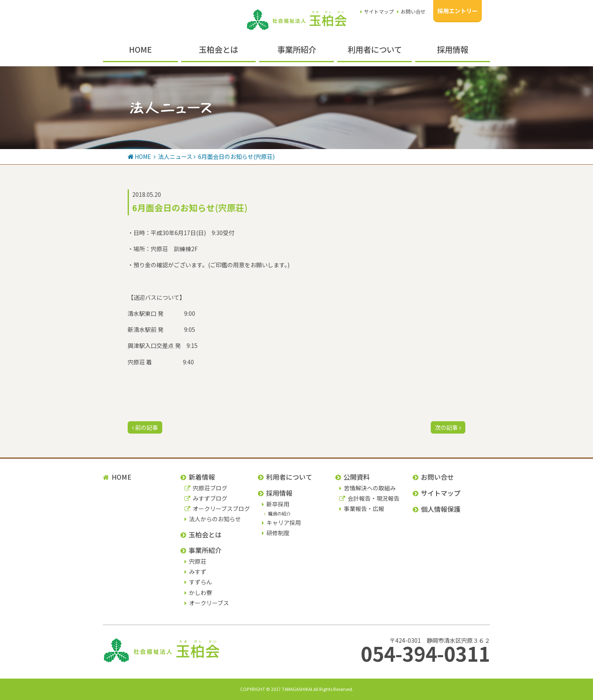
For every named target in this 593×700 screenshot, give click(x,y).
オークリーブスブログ (217, 509)
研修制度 (276, 533)
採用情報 (453, 49)
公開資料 (353, 477)
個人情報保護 (437, 509)
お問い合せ (411, 11)
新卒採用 (276, 504)
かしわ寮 (198, 593)
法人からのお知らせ (213, 519)
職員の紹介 (277, 513)
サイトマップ (377, 11)
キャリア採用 (281, 523)
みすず (195, 572)
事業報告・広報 (362, 509)
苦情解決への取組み (368, 488)
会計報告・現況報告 (369, 498)
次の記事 (448, 427)
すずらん (198, 582)
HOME (140, 49)
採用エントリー (458, 11)
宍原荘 (195, 561)
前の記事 (145, 427)
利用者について (375, 49)
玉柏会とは (218, 49)
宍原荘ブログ (206, 488)
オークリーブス (207, 603)
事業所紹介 (297, 49)
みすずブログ (206, 498)
